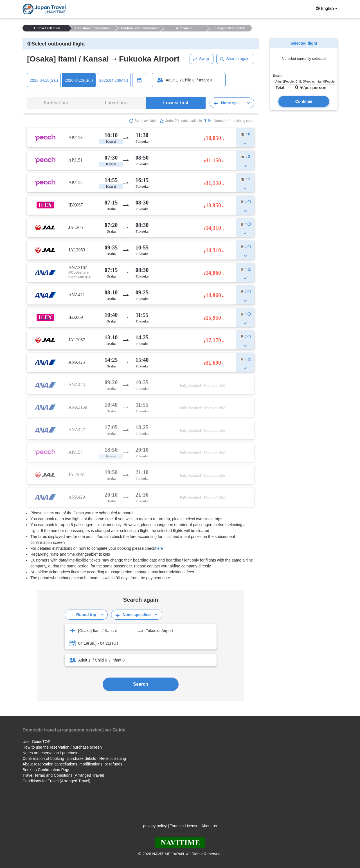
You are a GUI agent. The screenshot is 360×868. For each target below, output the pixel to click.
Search (140, 684)
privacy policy (155, 826)
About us (209, 826)
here (159, 548)
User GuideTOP (36, 742)
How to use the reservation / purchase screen (62, 747)
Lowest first (176, 103)
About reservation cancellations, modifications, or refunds (72, 764)
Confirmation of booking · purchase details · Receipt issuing (74, 758)
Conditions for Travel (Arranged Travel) (56, 781)
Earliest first (57, 103)
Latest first (116, 103)
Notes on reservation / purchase (50, 753)
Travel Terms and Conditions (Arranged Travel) (63, 775)
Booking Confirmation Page (46, 770)
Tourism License (184, 826)
